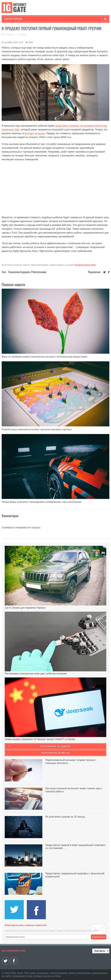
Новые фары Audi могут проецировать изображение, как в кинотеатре (41, 502)
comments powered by (21, 528)
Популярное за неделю (55, 746)
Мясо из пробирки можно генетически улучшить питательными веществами (44, 357)
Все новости (8, 35)
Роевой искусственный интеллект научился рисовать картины (37, 429)
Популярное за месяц (55, 753)
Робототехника (39, 272)
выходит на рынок (35, 133)
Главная (23, 35)
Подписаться (99, 937)
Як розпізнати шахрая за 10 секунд (65, 817)
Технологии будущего (19, 272)
